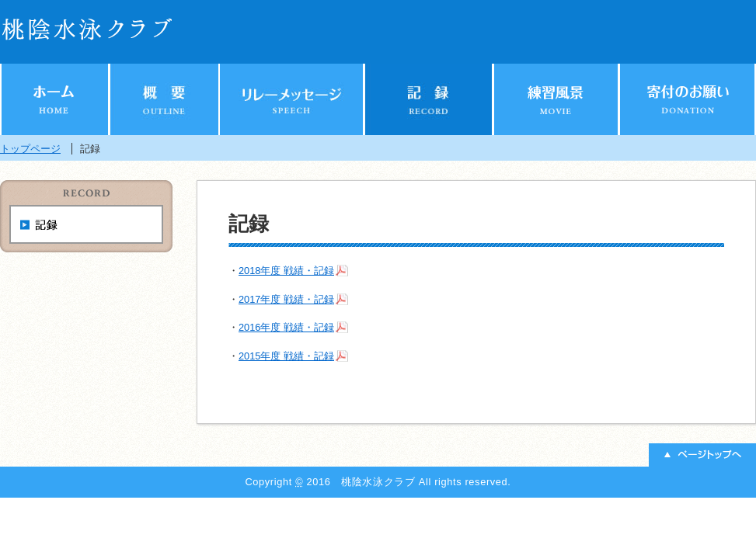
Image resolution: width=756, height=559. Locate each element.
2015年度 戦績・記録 (286, 356)
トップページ (30, 149)
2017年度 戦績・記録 (286, 299)
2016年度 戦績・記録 (286, 327)
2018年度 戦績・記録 (286, 271)
